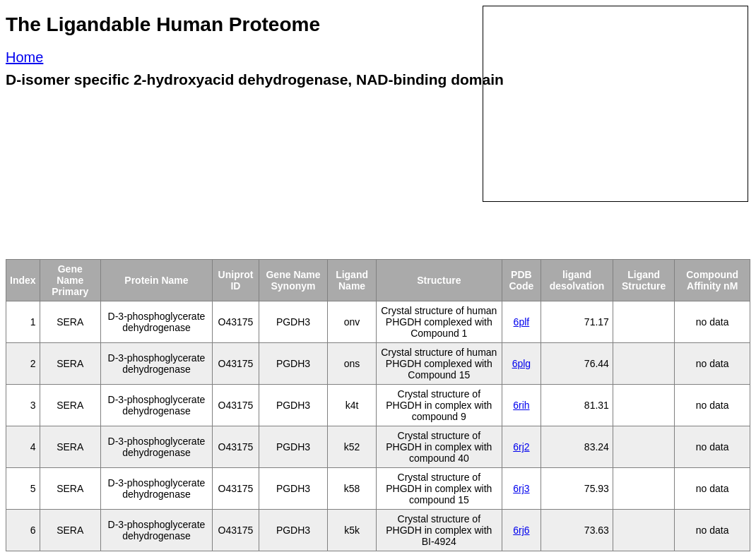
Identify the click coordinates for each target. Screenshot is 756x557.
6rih (521, 405)
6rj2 (521, 447)
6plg (521, 364)
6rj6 (521, 530)
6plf (522, 322)
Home (24, 57)
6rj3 (521, 489)
